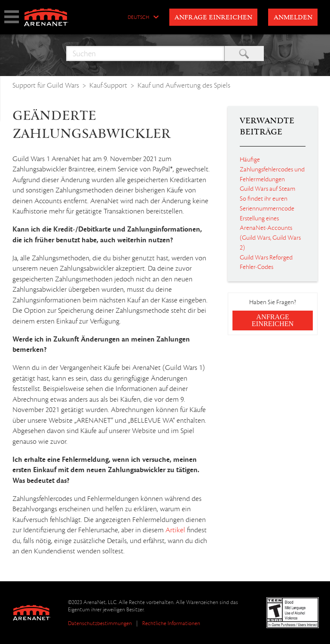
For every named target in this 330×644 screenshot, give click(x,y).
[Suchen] (145, 53)
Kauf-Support (108, 85)
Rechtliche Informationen (171, 623)
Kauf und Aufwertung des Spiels (184, 85)
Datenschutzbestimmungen (100, 623)
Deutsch (138, 18)
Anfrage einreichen (213, 18)
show (12, 17)
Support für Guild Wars (46, 85)
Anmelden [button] (293, 18)
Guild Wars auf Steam (267, 189)
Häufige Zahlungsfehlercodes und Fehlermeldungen (272, 169)
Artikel (175, 530)
